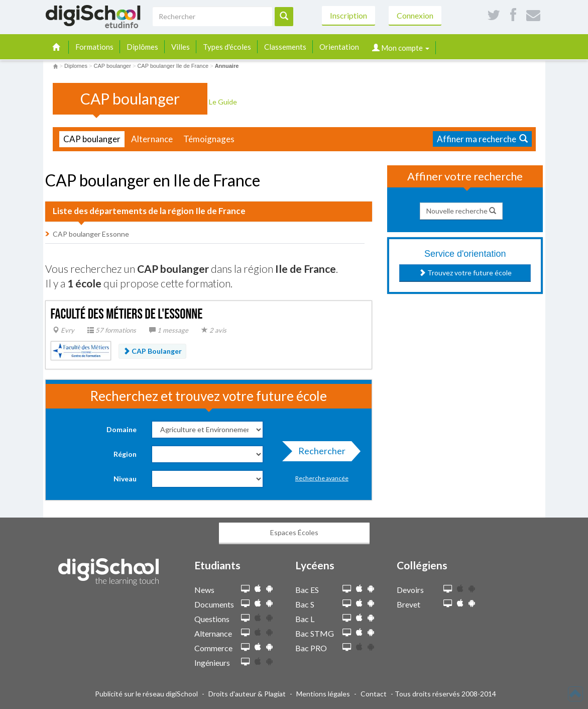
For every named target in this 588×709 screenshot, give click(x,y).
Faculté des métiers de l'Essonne (127, 314)
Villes (181, 47)
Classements (285, 47)
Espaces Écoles (294, 532)
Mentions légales (323, 694)
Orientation (339, 47)
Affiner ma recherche (482, 139)
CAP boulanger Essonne (91, 234)
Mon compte (401, 48)
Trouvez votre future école (465, 273)
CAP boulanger (92, 139)
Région (125, 454)
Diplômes (142, 47)
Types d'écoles (227, 47)
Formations (94, 47)
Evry (64, 330)
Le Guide (226, 102)
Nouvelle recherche (461, 211)
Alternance (152, 139)
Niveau (125, 479)
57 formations (112, 330)
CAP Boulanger (152, 351)
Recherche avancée (322, 478)
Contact (374, 694)
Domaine (122, 429)
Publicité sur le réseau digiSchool (146, 694)
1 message (169, 330)
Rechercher (319, 453)
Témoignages (209, 139)
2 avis (214, 330)
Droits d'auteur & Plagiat (247, 694)
